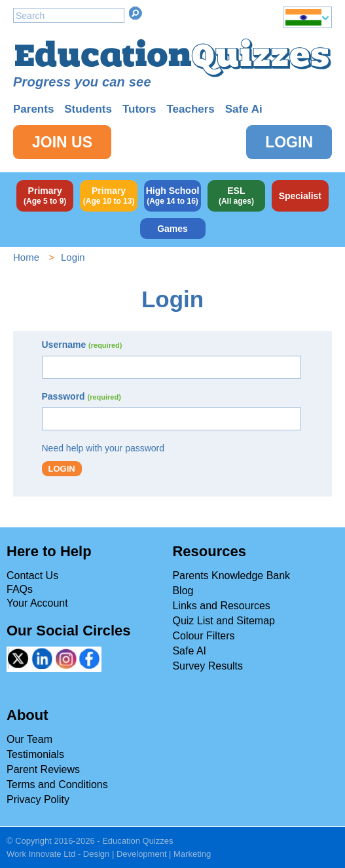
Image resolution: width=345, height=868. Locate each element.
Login (289, 142)
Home (26, 257)
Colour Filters (203, 636)
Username (82, 345)
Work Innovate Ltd (41, 854)
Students (88, 109)
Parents (33, 109)
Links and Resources (221, 606)
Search (136, 13)
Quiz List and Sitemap (224, 621)
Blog (183, 591)
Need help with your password (103, 448)
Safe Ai (244, 109)
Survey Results (208, 666)
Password (82, 396)
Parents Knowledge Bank (231, 576)
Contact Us (32, 576)
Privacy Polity (38, 800)
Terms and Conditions (57, 784)
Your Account (37, 603)
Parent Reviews (43, 769)
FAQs (20, 589)
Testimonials (35, 754)
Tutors (139, 109)
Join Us (62, 142)
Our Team (29, 739)
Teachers (190, 109)
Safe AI (189, 651)
